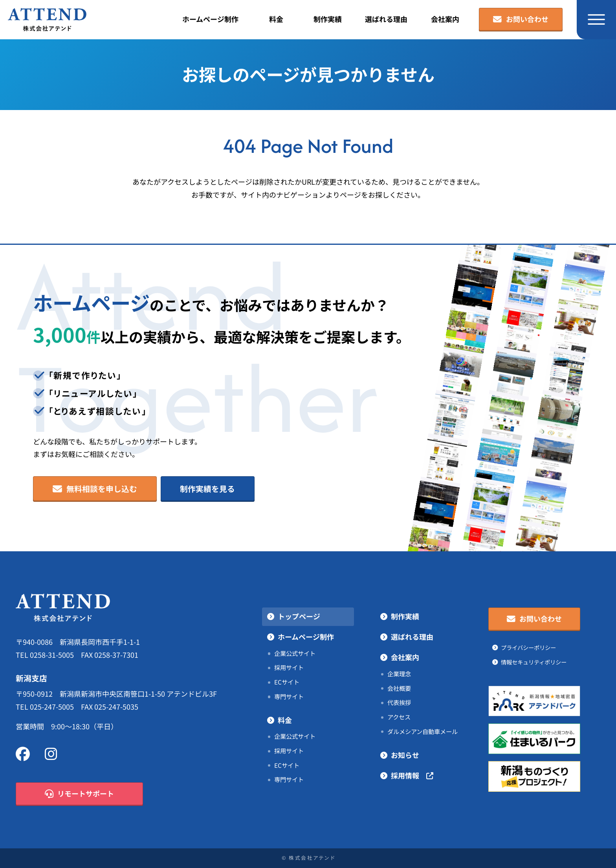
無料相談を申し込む (95, 489)
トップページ (299, 617)
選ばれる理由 (386, 19)
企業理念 (399, 674)
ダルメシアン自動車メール (423, 732)
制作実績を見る (207, 489)
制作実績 (328, 19)
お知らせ (405, 755)
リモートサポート (80, 794)
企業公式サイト (295, 653)
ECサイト (287, 682)
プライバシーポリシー (528, 648)
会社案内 (445, 19)
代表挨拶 (399, 703)
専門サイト (289, 697)
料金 (276, 19)
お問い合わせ (521, 20)
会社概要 (399, 688)
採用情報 (412, 776)
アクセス (399, 717)
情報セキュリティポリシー (534, 662)
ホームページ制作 (210, 19)
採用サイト (289, 668)
